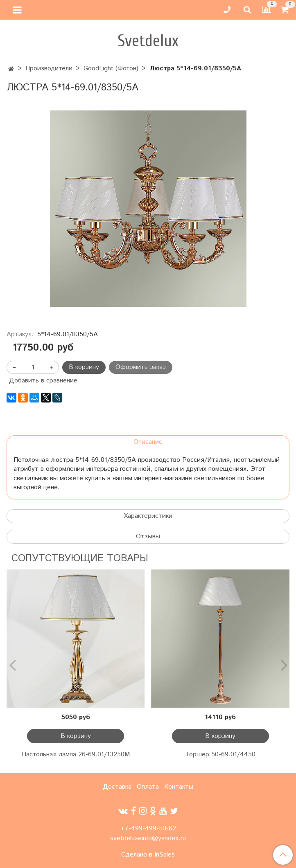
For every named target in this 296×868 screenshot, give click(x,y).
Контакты (179, 787)
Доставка (117, 787)
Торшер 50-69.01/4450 (220, 754)
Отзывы (148, 536)
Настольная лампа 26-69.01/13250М (76, 754)
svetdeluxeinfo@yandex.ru (148, 838)
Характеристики (148, 516)
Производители (49, 69)
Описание (148, 442)
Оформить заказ (141, 367)
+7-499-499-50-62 (148, 829)
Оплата (148, 787)
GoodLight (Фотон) (111, 69)
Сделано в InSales (148, 855)
